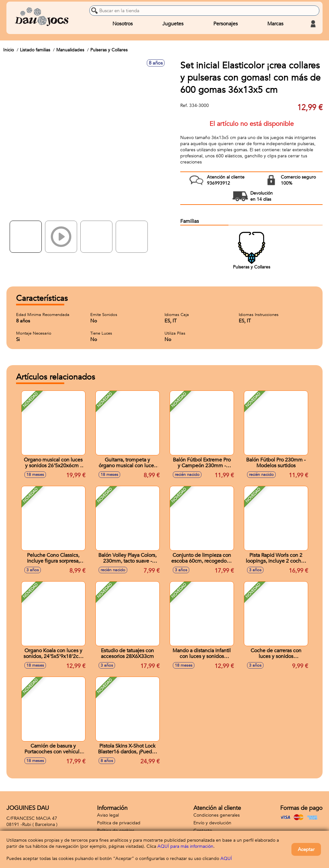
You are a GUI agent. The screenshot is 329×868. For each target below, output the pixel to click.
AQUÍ (226, 859)
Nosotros (123, 24)
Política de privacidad (119, 823)
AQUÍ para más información (185, 846)
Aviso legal (108, 815)
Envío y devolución (212, 823)
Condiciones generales (217, 815)
